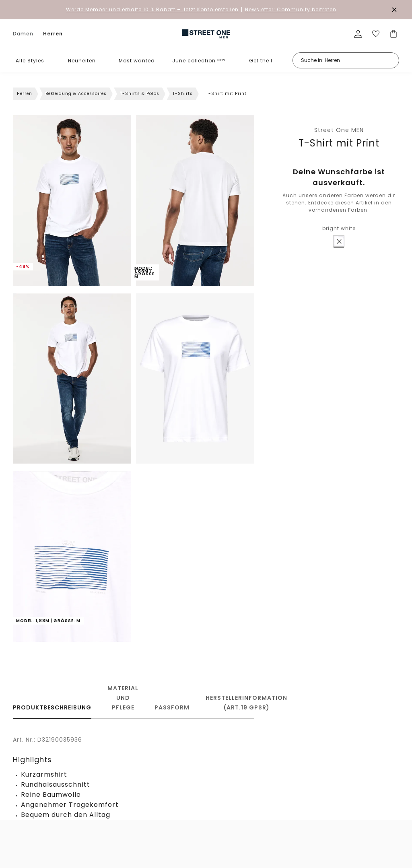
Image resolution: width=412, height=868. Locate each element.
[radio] (339, 241)
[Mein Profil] (358, 34)
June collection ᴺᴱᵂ (199, 61)
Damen (23, 34)
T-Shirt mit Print (339, 143)
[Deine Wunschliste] (376, 34)
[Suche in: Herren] (346, 60)
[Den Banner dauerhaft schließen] (394, 10)
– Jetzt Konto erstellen (152, 9)
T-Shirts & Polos (140, 94)
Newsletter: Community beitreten (291, 9)
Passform (172, 707)
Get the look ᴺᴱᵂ (271, 61)
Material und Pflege (123, 698)
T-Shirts (183, 94)
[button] (50, 61)
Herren (53, 34)
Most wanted (137, 61)
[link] (206, 34)
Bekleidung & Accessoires (76, 94)
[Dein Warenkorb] (393, 34)
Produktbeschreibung (52, 707)
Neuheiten (82, 61)
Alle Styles (30, 61)
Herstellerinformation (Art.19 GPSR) (246, 703)
